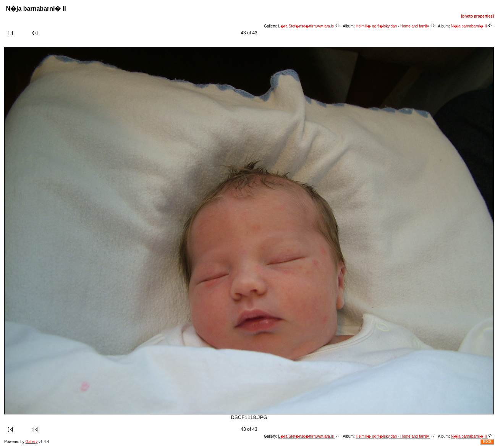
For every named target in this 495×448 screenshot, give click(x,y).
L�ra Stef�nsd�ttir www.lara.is (309, 26)
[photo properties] (477, 16)
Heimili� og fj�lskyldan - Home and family (395, 26)
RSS (487, 442)
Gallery (32, 442)
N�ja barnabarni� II (472, 26)
